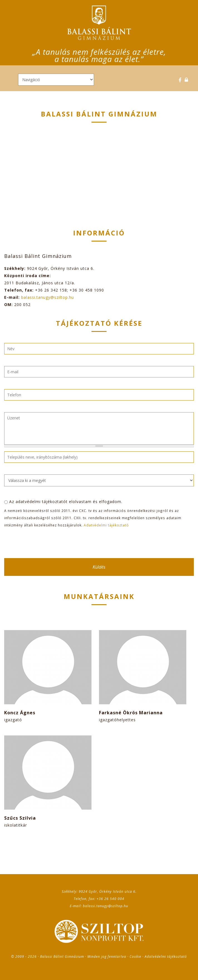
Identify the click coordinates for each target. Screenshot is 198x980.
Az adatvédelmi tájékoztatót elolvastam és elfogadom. (66, 502)
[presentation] (46, 543)
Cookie (135, 957)
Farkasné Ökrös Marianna (131, 713)
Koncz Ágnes (20, 713)
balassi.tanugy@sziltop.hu (48, 297)
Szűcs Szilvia (20, 818)
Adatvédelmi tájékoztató (106, 525)
